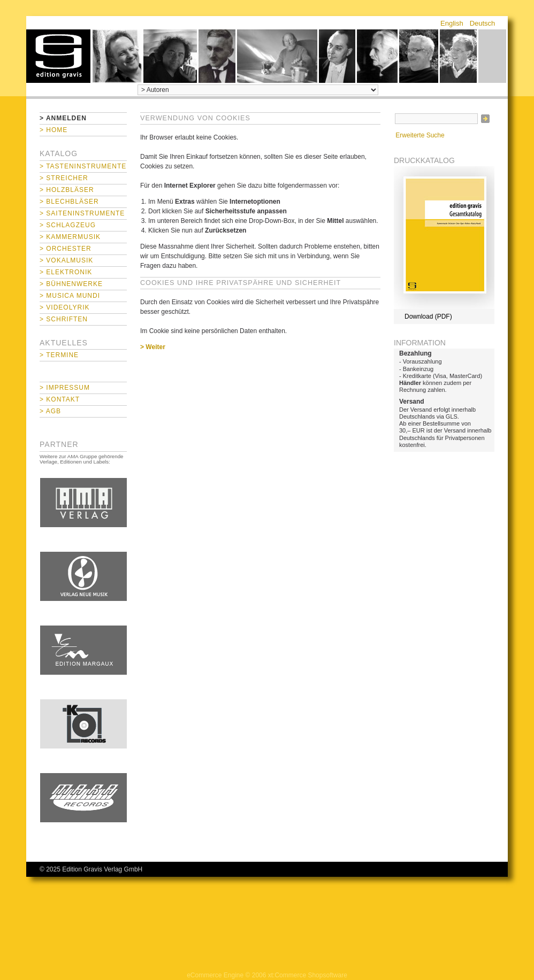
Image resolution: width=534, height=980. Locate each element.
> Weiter (153, 347)
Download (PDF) (428, 317)
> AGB (50, 411)
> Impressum (65, 388)
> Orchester (66, 249)
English (452, 23)
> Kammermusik (70, 237)
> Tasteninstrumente (83, 166)
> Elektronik (66, 272)
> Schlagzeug (68, 225)
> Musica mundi (70, 296)
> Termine (59, 355)
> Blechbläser (69, 202)
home (58, 56)
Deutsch (483, 23)
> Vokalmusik (66, 260)
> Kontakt (60, 399)
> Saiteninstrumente (82, 213)
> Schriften (64, 319)
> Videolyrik (64, 307)
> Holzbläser (67, 190)
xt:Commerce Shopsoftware (308, 975)
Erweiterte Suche (420, 135)
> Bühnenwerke (71, 284)
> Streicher (64, 178)
